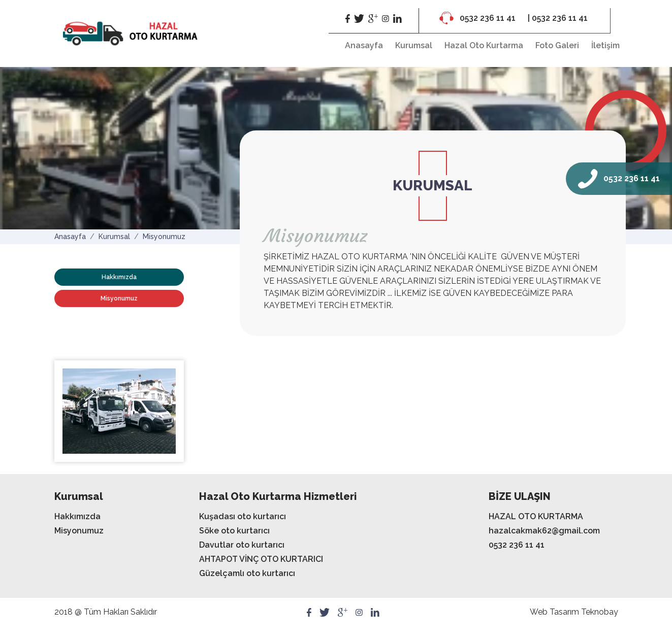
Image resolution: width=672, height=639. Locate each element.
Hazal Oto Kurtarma (484, 45)
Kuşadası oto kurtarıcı (243, 516)
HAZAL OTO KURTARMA (536, 516)
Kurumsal (414, 45)
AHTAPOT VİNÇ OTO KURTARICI (261, 559)
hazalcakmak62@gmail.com (544, 531)
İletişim (605, 45)
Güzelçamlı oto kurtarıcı (247, 573)
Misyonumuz (164, 237)
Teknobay (600, 612)
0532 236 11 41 (478, 18)
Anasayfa (364, 45)
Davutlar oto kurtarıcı (242, 545)
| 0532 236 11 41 (558, 18)
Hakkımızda (119, 277)
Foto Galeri (557, 45)
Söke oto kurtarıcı (234, 531)
